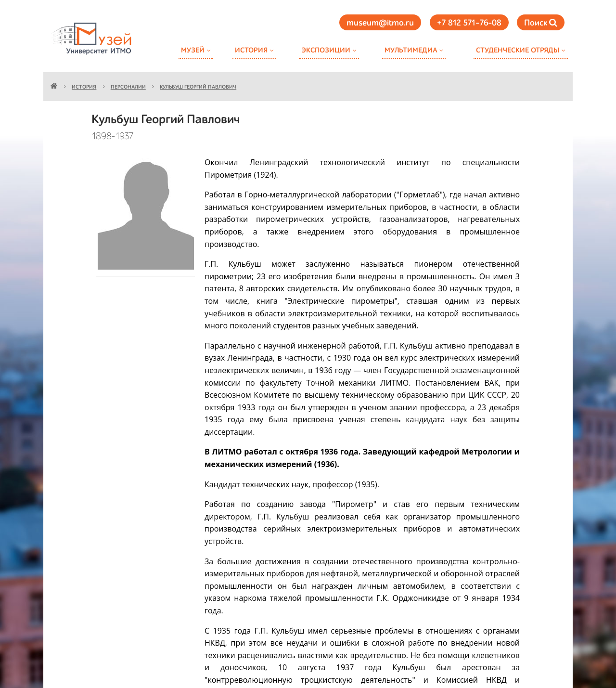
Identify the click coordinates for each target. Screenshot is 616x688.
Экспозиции (326, 50)
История (251, 50)
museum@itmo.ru (380, 23)
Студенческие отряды (518, 50)
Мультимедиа (411, 50)
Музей (193, 50)
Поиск (541, 23)
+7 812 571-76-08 (469, 23)
